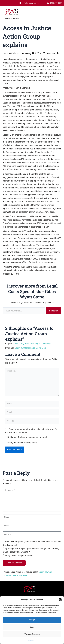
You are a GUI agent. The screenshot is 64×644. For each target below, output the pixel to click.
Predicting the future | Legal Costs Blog (33, 343)
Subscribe (54, 311)
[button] (60, 600)
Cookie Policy (31, 640)
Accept (32, 620)
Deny (32, 627)
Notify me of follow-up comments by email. (27, 437)
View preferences (32, 634)
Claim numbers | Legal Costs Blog (30, 348)
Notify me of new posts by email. (23, 443)
